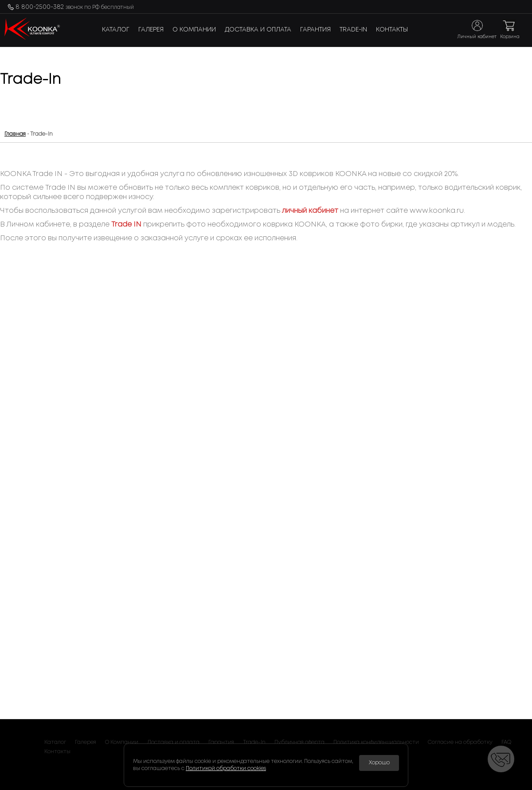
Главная (15, 134)
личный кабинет (310, 211)
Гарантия (315, 30)
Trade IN (126, 225)
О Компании (194, 30)
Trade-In (353, 30)
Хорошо (379, 763)
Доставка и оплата (258, 30)
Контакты (392, 30)
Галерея (151, 30)
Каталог (116, 30)
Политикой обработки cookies (226, 768)
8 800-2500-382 (75, 7)
